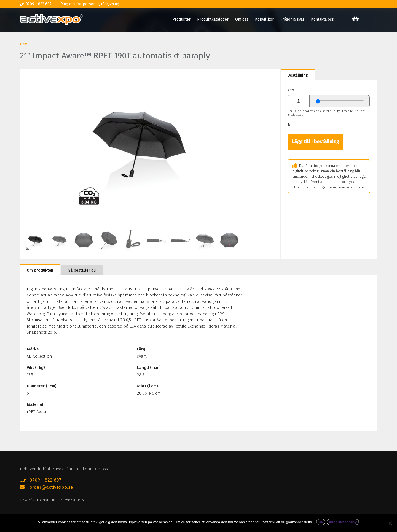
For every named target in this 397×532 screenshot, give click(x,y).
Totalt (292, 125)
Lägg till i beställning (315, 142)
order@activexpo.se (51, 487)
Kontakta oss (322, 19)
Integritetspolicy (343, 522)
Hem (24, 44)
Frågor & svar (292, 19)
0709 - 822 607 (45, 480)
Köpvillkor (264, 19)
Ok (321, 522)
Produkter (181, 19)
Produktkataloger (213, 19)
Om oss (242, 19)
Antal (292, 90)
